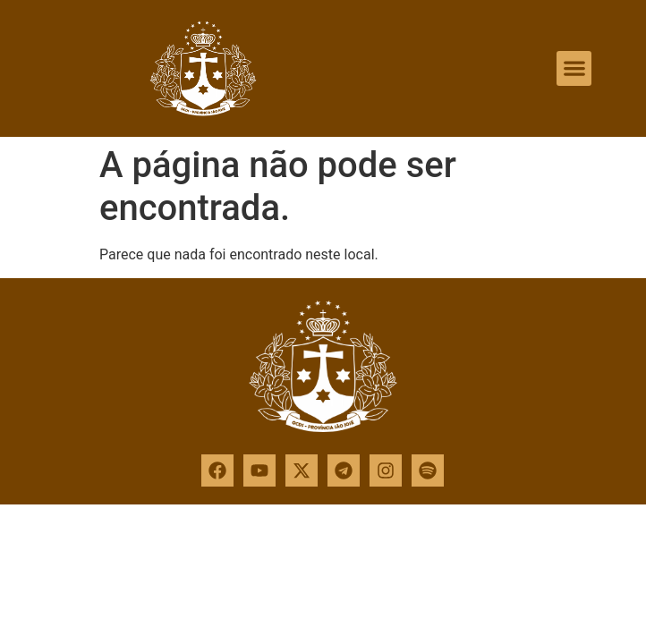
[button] (574, 68)
